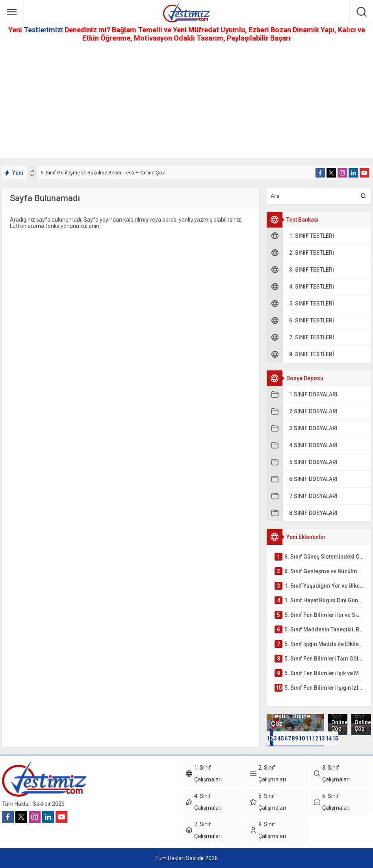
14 (328, 738)
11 (308, 738)
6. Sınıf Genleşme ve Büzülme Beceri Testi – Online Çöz (103, 173)
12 (315, 738)
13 (322, 738)
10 (302, 738)
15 (335, 738)
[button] (268, 738)
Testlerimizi (44, 30)
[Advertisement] (186, 103)
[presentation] (32, 171)
